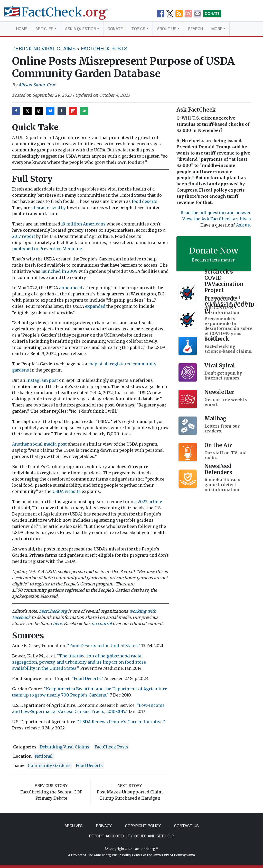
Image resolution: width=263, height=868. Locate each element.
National (44, 756)
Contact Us (186, 826)
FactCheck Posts (104, 49)
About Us (167, 29)
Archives (74, 826)
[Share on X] (27, 111)
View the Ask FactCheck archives (217, 219)
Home (22, 29)
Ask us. (243, 225)
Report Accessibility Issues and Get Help (132, 836)
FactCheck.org (53, 611)
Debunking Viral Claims (44, 49)
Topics (138, 29)
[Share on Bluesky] (50, 111)
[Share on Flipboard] (73, 111)
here (57, 623)
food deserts (145, 201)
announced (71, 288)
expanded (95, 306)
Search (195, 29)
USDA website (67, 491)
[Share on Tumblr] (62, 111)
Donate (115, 29)
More (217, 29)
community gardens (49, 765)
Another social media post (39, 444)
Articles (44, 29)
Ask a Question (81, 29)
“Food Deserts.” (87, 679)
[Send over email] (84, 111)
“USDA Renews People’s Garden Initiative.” (121, 722)
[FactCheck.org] (60, 15)
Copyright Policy (143, 826)
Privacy (104, 826)
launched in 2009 (59, 271)
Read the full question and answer (216, 213)
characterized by (49, 207)
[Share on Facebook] (16, 111)
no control (102, 623)
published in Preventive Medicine (47, 249)
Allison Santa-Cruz (37, 85)
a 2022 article (148, 502)
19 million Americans (84, 224)
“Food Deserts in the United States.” (104, 646)
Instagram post (43, 380)
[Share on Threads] (39, 111)
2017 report (24, 236)
